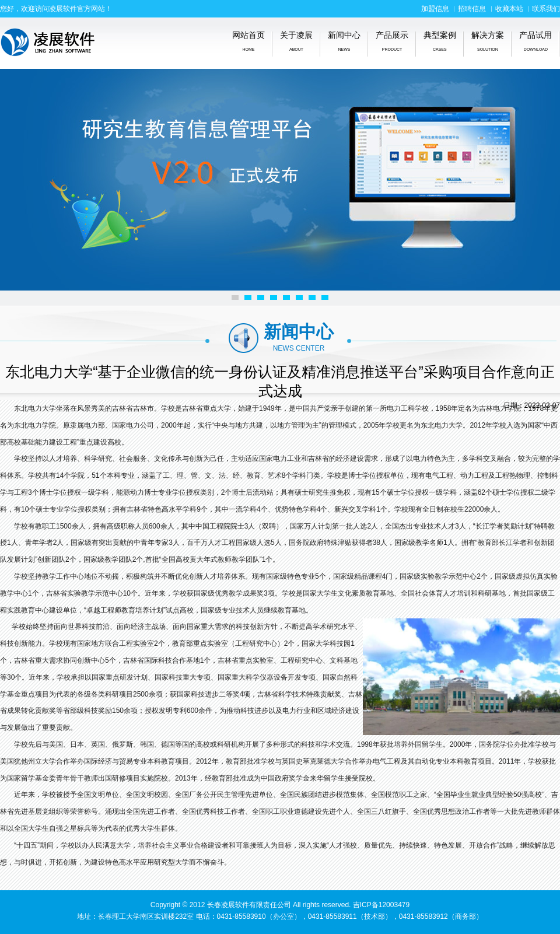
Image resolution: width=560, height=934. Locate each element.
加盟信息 (435, 9)
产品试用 (535, 41)
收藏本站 (509, 9)
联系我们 (546, 9)
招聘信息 (472, 9)
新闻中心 (344, 41)
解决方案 (488, 41)
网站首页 (249, 41)
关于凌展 (296, 41)
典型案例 (440, 41)
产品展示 (392, 41)
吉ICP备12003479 (381, 905)
